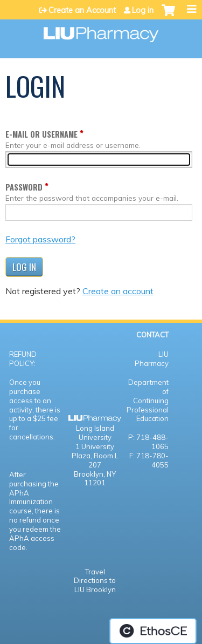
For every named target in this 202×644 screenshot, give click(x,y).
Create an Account (82, 10)
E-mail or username (41, 134)
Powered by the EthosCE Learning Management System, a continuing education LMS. (153, 631)
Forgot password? (40, 239)
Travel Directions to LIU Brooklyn (95, 581)
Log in (143, 10)
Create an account (118, 291)
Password (24, 187)
